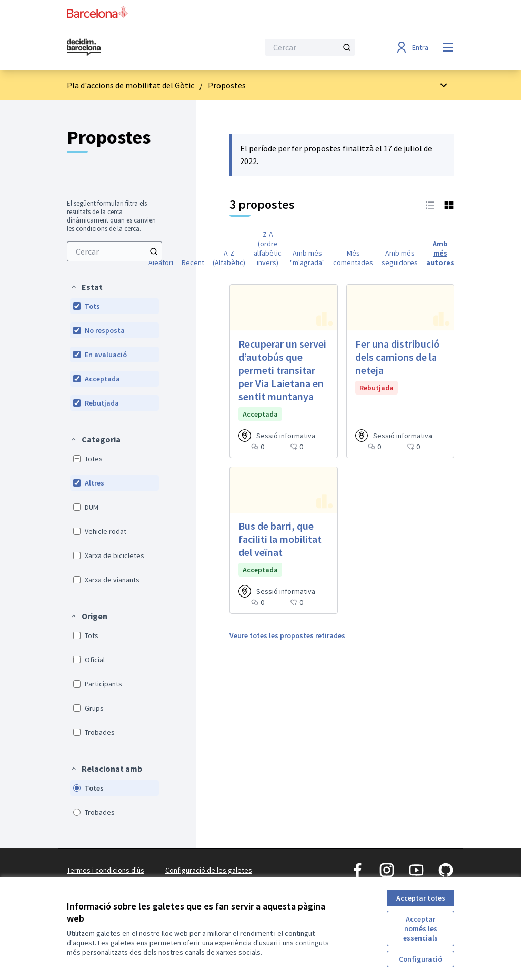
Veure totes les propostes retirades (287, 635)
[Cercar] (310, 47)
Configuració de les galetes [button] (209, 870)
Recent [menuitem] (193, 262)
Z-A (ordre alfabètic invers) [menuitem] (268, 248)
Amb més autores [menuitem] (440, 253)
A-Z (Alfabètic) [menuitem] (229, 258)
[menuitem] (114, 251)
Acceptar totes (421, 898)
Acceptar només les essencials (420, 928)
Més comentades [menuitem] (353, 258)
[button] (86, 287)
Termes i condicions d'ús (106, 870)
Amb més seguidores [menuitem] (400, 258)
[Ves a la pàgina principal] (137, 47)
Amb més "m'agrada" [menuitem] (307, 258)
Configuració (420, 959)
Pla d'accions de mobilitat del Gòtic (131, 85)
